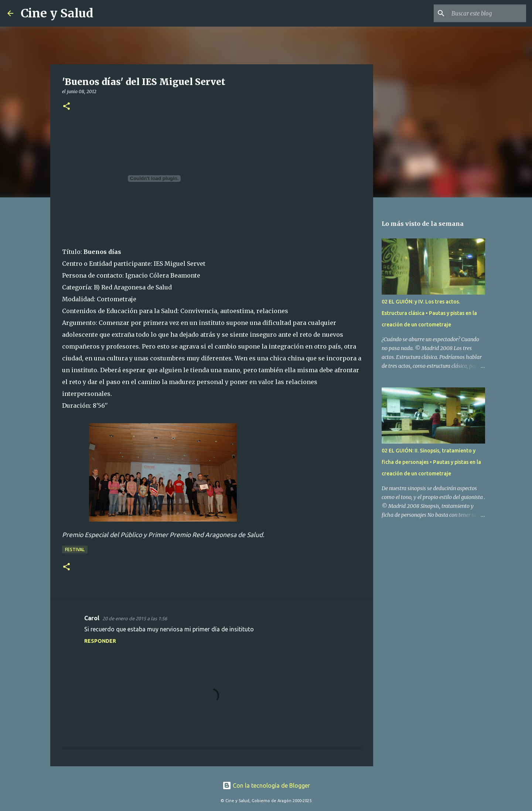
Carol (92, 618)
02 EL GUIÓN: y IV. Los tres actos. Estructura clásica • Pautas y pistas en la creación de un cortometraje (429, 313)
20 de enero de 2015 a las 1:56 (135, 618)
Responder (100, 641)
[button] (66, 107)
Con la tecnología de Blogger (266, 785)
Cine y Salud (57, 13)
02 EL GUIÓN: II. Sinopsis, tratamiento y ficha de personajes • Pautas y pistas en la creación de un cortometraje (431, 462)
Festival (75, 549)
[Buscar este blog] (487, 13)
